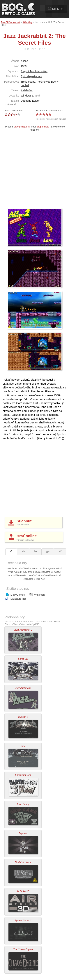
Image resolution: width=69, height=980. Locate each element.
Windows (26, 96)
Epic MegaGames (31, 76)
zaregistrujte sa (22, 127)
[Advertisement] (34, 172)
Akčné (24, 61)
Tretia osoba (28, 82)
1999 (24, 66)
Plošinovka (43, 82)
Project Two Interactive (34, 71)
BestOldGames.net (10, 22)
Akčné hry (28, 22)
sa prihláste (43, 127)
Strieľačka (27, 90)
